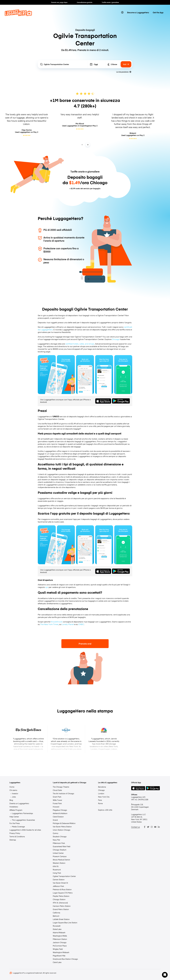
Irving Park (57, 873)
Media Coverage (18, 827)
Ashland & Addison (60, 813)
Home (12, 787)
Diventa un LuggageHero (19, 803)
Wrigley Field (58, 949)
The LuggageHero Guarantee (23, 820)
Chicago (116, 339)
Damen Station (59, 880)
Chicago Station (59, 899)
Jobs (14, 797)
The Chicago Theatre (61, 787)
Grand (55, 820)
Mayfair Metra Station (61, 896)
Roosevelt (57, 926)
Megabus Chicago (60, 810)
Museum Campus (60, 856)
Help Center (14, 817)
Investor (15, 793)
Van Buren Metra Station (62, 827)
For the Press (15, 823)
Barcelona (102, 787)
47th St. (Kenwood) (60, 903)
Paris (100, 800)
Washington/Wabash (61, 952)
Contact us (135, 827)
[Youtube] (155, 827)
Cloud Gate (57, 790)
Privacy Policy (15, 833)
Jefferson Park (58, 886)
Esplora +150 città (105, 810)
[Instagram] (152, 827)
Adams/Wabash (59, 932)
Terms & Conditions (17, 836)
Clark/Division (58, 817)
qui (47, 587)
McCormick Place (60, 946)
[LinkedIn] (159, 827)
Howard (56, 807)
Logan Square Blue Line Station (65, 923)
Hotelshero (14, 807)
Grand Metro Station (61, 909)
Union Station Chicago (62, 830)
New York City (104, 797)
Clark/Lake (57, 962)
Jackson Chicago (60, 942)
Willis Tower (57, 800)
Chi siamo (13, 790)
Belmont (56, 916)
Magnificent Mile (59, 956)
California (56, 913)
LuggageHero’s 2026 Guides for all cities (25, 830)
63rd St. (56, 866)
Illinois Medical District (61, 860)
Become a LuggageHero (138, 12)
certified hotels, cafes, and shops (80, 344)
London (101, 793)
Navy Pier (56, 840)
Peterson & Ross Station (62, 889)
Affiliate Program (16, 810)
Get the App (158, 12)
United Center (58, 853)
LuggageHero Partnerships (22, 813)
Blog (11, 800)
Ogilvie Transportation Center (64, 876)
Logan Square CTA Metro (63, 893)
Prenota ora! (85, 644)
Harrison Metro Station (62, 906)
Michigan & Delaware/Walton (64, 823)
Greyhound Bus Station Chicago (65, 959)
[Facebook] (145, 827)
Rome (100, 803)
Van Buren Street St (60, 883)
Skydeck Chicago (60, 836)
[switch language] (122, 12)
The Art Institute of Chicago (63, 793)
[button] (165, 975)
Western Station (59, 863)
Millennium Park (59, 843)
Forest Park (57, 803)
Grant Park (57, 797)
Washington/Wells (60, 936)
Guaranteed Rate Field (62, 846)
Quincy (55, 833)
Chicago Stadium (60, 850)
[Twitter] (148, 827)
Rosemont (57, 870)
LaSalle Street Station (61, 919)
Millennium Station (60, 939)
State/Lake (57, 929)
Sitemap (13, 840)
